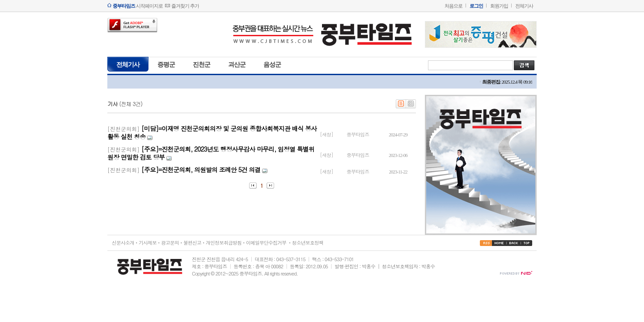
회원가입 (499, 6)
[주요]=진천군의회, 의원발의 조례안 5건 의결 (201, 169)
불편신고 (192, 243)
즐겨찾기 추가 (185, 6)
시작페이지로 (138, 6)
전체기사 (524, 6)
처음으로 (453, 6)
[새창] (327, 134)
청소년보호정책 (308, 243)
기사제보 (148, 243)
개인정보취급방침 (224, 243)
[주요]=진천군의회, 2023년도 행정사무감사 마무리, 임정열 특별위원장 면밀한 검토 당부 (211, 153)
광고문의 (170, 243)
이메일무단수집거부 (266, 243)
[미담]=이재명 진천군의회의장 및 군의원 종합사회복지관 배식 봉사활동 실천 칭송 (212, 132)
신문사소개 (123, 243)
